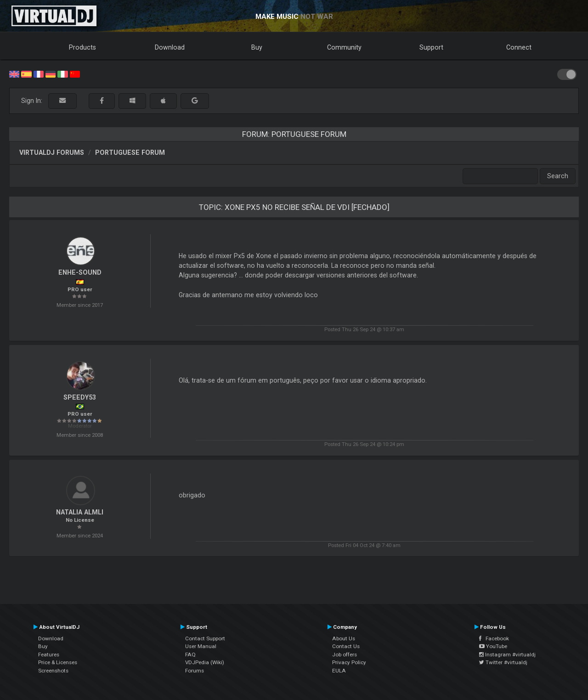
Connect (519, 47)
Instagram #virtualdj (507, 655)
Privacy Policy (349, 662)
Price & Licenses (58, 662)
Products (82, 47)
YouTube (493, 646)
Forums (195, 671)
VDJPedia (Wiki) (205, 662)
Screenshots (53, 671)
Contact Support (205, 638)
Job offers (345, 655)
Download (170, 47)
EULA (339, 671)
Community (344, 47)
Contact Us (346, 646)
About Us (344, 638)
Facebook (494, 638)
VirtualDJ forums (52, 152)
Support (431, 47)
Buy (257, 47)
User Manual (201, 646)
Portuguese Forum (130, 152)
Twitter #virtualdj (503, 662)
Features (49, 655)
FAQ (190, 655)
